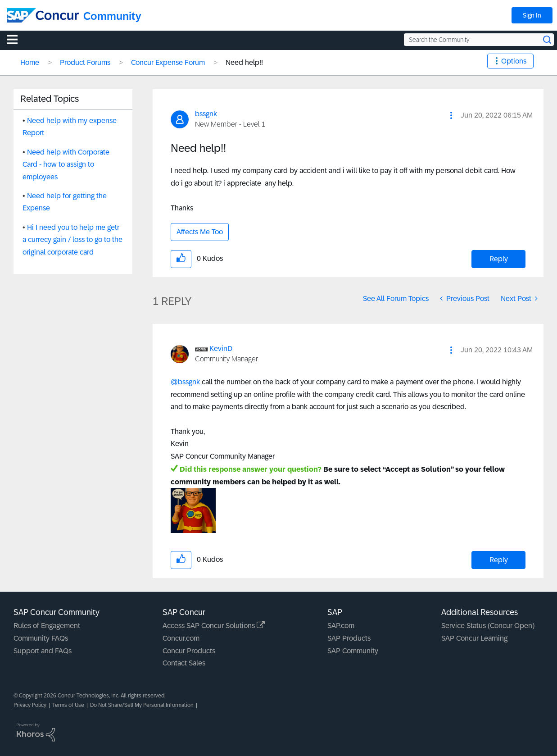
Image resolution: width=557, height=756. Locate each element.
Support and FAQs (43, 651)
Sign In (532, 15)
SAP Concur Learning (474, 638)
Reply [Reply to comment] (499, 560)
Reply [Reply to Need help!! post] (499, 259)
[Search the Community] (479, 40)
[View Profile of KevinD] (221, 348)
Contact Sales (184, 663)
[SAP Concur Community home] (43, 15)
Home (30, 62)
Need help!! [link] (244, 62)
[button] (451, 115)
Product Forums (85, 62)
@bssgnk (185, 382)
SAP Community (353, 651)
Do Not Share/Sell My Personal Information (142, 705)
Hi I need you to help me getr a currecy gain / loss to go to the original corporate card (72, 240)
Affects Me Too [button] (200, 232)
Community (112, 16)
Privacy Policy (30, 705)
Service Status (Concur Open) (488, 626)
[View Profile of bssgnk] (206, 114)
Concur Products (189, 651)
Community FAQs (41, 638)
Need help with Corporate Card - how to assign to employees (66, 164)
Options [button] (514, 61)
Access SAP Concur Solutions (214, 626)
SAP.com (341, 626)
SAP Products (349, 638)
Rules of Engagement (47, 626)
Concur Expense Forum (168, 62)
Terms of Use (68, 705)
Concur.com (181, 638)
